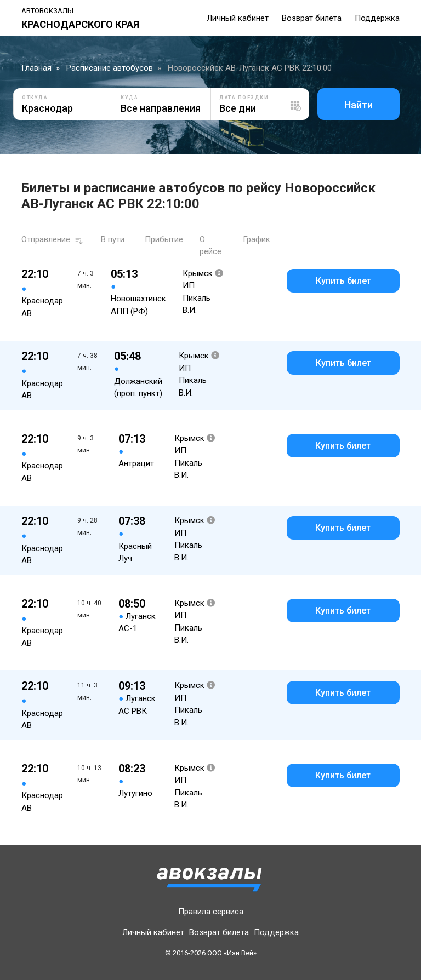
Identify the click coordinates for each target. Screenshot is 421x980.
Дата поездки (244, 98)
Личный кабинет (238, 18)
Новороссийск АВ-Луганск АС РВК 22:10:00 (250, 68)
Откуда (35, 98)
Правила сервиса (211, 912)
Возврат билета (312, 18)
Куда (129, 98)
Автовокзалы (47, 11)
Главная (36, 68)
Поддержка (377, 18)
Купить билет (343, 281)
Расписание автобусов (110, 68)
